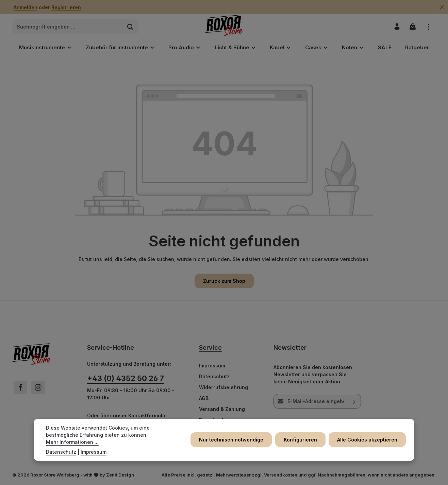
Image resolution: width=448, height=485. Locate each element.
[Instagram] (38, 388)
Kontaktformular (148, 416)
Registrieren (66, 7)
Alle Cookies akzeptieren (368, 440)
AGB (204, 399)
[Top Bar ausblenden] (442, 7)
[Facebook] (20, 388)
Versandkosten (281, 475)
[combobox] (68, 27)
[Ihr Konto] (396, 27)
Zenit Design (120, 475)
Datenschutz (214, 377)
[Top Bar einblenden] (428, 27)
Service (210, 348)
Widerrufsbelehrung (223, 388)
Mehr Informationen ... (72, 442)
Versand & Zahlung (222, 409)
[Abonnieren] (355, 402)
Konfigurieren (301, 440)
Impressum (212, 366)
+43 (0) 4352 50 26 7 (126, 379)
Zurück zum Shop (224, 281)
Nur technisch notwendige (233, 440)
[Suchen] (130, 27)
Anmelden (26, 7)
